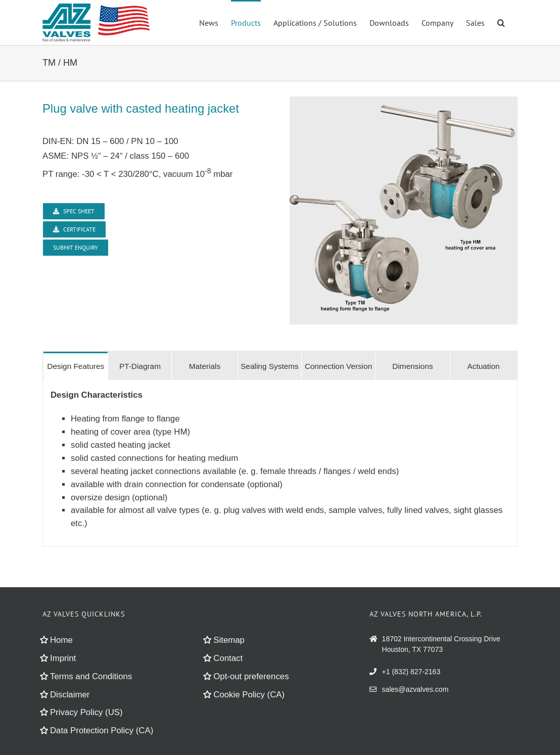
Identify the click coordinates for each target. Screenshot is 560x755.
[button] (501, 22)
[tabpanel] (280, 463)
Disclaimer (70, 695)
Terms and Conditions (91, 676)
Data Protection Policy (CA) (102, 730)
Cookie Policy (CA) (249, 695)
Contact (228, 658)
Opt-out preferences (251, 676)
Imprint (63, 658)
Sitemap (229, 640)
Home (61, 640)
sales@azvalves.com (415, 689)
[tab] (76, 366)
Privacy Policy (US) (86, 712)
